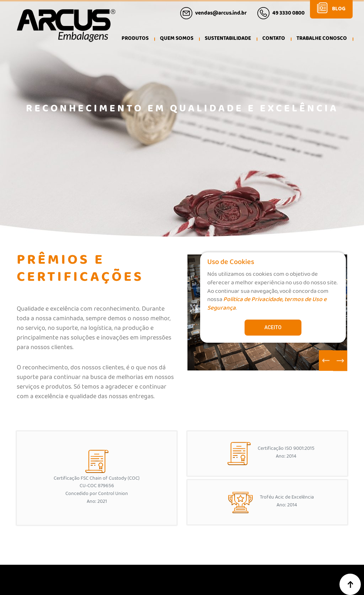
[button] (177, 40)
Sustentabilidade (228, 40)
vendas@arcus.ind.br (221, 14)
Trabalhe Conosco (322, 40)
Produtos (135, 40)
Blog (339, 10)
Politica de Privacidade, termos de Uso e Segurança (267, 305)
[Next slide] (340, 361)
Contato (274, 40)
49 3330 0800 (288, 14)
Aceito (273, 327)
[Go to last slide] (326, 360)
